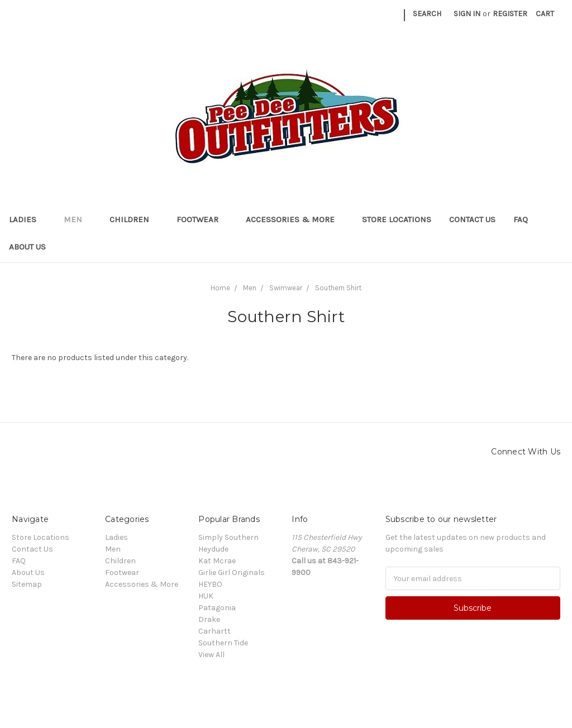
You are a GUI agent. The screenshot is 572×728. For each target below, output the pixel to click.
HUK (206, 596)
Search (427, 14)
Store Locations (397, 219)
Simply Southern (228, 537)
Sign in (467, 14)
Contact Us (472, 219)
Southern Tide (223, 643)
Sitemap (27, 584)
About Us (27, 247)
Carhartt (214, 631)
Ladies (27, 219)
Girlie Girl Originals (232, 573)
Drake (209, 619)
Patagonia (217, 608)
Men (78, 219)
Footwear (202, 219)
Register (510, 14)
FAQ (521, 219)
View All (211, 655)
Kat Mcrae (217, 561)
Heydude (213, 549)
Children (134, 219)
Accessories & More (295, 219)
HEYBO (210, 584)
